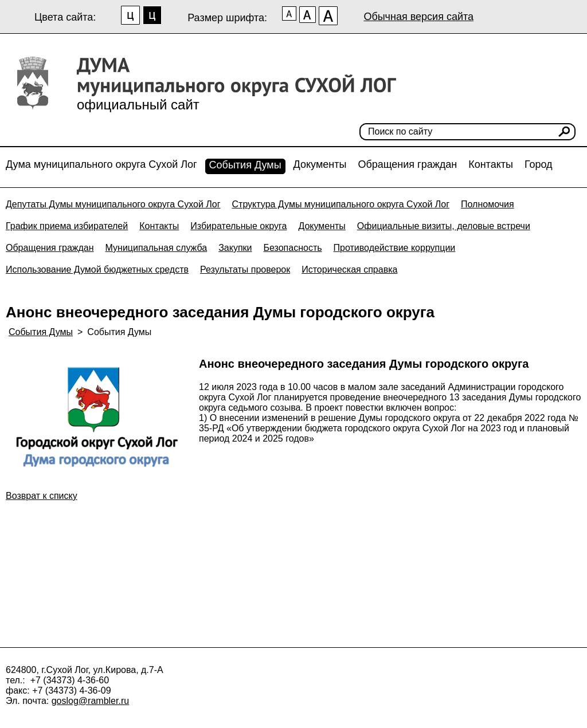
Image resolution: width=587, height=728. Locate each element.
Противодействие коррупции (395, 248)
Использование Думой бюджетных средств (97, 269)
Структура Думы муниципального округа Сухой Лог (341, 204)
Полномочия (488, 204)
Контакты (491, 164)
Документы (320, 164)
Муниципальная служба (156, 248)
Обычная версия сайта (418, 17)
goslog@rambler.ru (90, 701)
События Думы (245, 165)
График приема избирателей (67, 226)
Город (539, 164)
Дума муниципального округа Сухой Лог (101, 164)
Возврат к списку (42, 496)
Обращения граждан (407, 164)
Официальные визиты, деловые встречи (444, 226)
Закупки (235, 248)
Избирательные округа (238, 226)
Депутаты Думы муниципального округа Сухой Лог (113, 204)
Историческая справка (349, 269)
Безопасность (292, 248)
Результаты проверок (245, 269)
